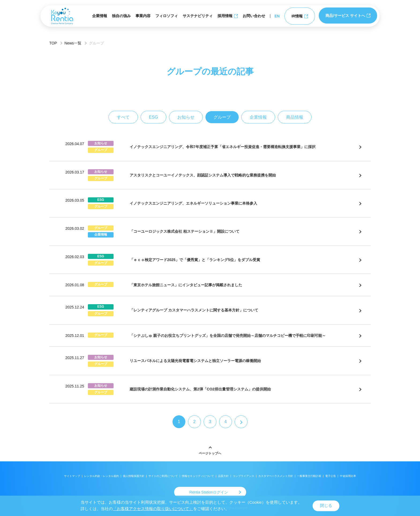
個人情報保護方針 (134, 476)
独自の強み (121, 16)
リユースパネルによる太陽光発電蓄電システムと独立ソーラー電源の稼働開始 (195, 361)
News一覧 (73, 43)
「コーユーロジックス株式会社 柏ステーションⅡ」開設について (185, 231)
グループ (222, 117)
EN (277, 16)
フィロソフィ (167, 16)
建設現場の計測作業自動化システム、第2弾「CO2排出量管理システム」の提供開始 (200, 389)
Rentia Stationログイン (209, 492)
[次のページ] (241, 422)
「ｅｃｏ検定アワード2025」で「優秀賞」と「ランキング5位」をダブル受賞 (195, 260)
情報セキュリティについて (198, 476)
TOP (53, 43)
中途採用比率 (348, 476)
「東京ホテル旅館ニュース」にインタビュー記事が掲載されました (186, 285)
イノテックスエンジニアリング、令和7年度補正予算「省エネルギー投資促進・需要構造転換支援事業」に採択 (223, 147)
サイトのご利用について (163, 476)
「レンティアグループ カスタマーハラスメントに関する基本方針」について (194, 310)
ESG (153, 117)
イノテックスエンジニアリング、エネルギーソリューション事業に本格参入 (193, 203)
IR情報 (300, 16)
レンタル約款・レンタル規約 (102, 476)
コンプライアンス (243, 476)
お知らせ (186, 117)
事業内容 (143, 16)
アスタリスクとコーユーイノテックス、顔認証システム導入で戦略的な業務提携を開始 (203, 175)
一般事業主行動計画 (309, 476)
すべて (123, 117)
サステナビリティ (198, 16)
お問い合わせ (254, 16)
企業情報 (100, 16)
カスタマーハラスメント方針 (276, 476)
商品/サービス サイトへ (348, 16)
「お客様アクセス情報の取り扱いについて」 (153, 509)
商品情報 (295, 117)
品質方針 (223, 476)
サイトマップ (72, 476)
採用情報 (228, 16)
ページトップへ (210, 453)
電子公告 (331, 476)
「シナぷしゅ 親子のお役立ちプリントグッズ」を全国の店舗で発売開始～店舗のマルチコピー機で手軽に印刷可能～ (228, 336)
